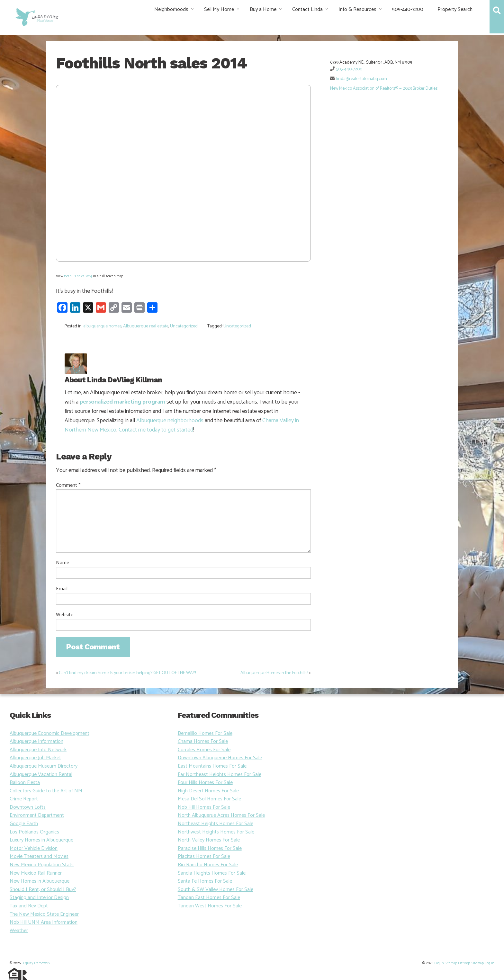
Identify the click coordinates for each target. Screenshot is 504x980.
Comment (68, 486)
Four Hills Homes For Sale (205, 783)
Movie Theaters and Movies (39, 856)
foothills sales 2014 (78, 276)
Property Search (455, 9)
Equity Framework (37, 963)
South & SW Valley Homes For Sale (216, 890)
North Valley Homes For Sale (209, 840)
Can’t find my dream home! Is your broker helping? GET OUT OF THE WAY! (127, 673)
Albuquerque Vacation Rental (41, 775)
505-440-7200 (408, 9)
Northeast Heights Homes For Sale (216, 824)
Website (65, 615)
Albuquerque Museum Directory (44, 766)
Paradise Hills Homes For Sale (210, 848)
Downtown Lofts (28, 807)
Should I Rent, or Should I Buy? (43, 890)
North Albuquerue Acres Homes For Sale (221, 815)
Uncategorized (184, 326)
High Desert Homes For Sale (208, 791)
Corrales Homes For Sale (204, 750)
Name (63, 563)
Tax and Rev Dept (29, 906)
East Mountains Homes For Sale (212, 766)
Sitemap (451, 963)
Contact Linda (307, 9)
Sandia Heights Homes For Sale (212, 873)
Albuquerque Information (36, 741)
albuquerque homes (102, 326)
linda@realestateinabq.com (362, 79)
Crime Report (24, 799)
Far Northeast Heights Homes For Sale (220, 775)
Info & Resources (357, 9)
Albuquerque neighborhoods (170, 421)
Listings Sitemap (471, 963)
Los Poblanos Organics (34, 832)
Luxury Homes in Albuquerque (41, 840)
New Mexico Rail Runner (36, 873)
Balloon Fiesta (25, 783)
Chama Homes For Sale (203, 741)
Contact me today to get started (156, 430)
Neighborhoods (171, 9)
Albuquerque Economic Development (50, 733)
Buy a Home (263, 9)
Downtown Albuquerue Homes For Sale (220, 758)
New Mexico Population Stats (42, 865)
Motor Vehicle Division (34, 848)
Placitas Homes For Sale (204, 856)
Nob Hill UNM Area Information (44, 922)
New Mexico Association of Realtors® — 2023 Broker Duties (384, 89)
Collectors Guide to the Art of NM (46, 791)
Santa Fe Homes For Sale (205, 881)
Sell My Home (219, 9)
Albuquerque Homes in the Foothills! (274, 673)
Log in (439, 963)
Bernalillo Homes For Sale (205, 733)
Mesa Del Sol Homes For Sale (209, 799)
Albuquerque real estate (146, 326)
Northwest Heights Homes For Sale (216, 832)
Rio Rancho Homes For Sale (208, 865)
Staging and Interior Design (39, 898)
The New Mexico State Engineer (44, 914)
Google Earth (24, 824)
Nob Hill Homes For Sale (204, 807)
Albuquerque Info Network (38, 750)
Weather (19, 931)
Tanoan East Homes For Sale (209, 898)
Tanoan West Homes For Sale (210, 906)
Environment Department (37, 815)
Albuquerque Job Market (35, 758)
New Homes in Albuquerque (40, 881)
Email (62, 589)
